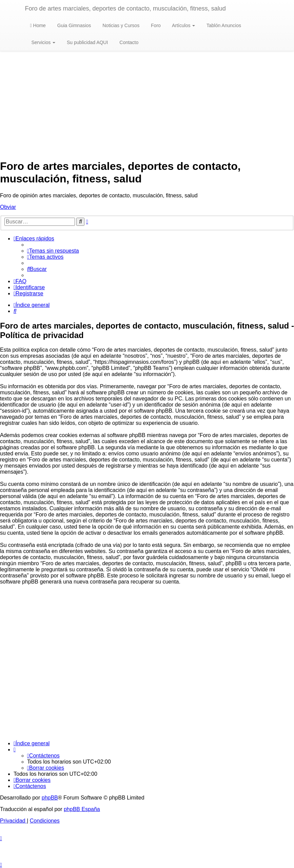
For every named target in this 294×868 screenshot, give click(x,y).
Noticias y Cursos (120, 25)
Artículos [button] (183, 25)
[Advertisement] (147, 105)
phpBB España (82, 809)
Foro (155, 25)
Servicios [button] (43, 42)
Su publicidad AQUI (87, 42)
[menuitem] (53, 251)
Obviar (8, 207)
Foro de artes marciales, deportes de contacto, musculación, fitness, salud (125, 8)
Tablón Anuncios (223, 25)
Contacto (128, 42)
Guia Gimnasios (73, 25)
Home (38, 25)
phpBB (50, 798)
